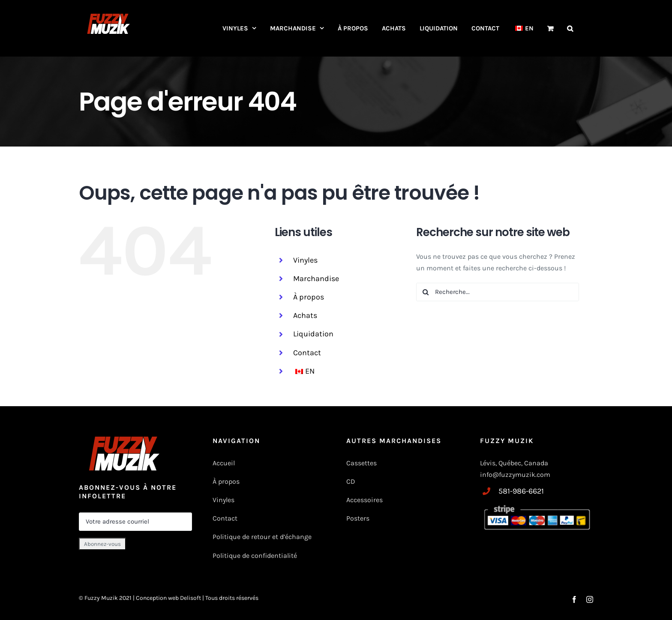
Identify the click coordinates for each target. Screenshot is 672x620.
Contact (307, 353)
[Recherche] (425, 292)
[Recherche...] (498, 292)
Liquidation (313, 334)
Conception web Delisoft (169, 598)
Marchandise (316, 279)
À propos (309, 297)
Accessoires (365, 500)
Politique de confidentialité (255, 556)
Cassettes (361, 463)
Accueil (224, 463)
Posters (358, 518)
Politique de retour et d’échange (262, 537)
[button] (570, 28)
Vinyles (305, 260)
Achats (305, 315)
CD (351, 481)
